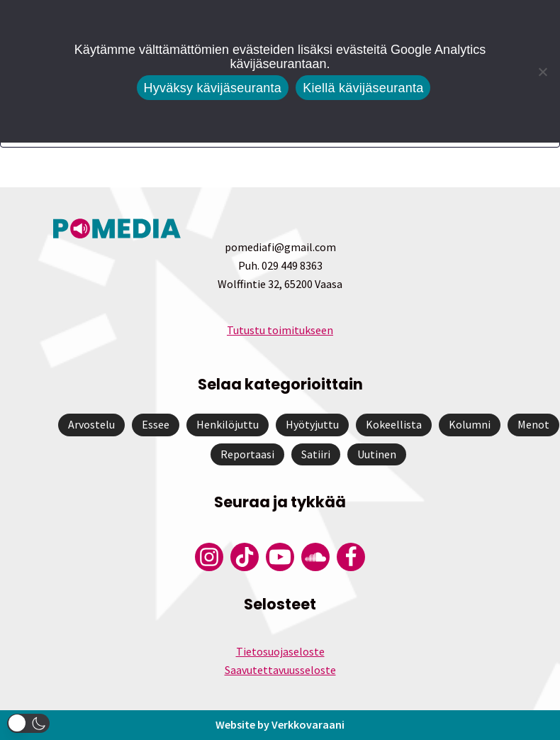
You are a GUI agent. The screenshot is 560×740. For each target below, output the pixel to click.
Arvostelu (91, 424)
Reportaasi (247, 454)
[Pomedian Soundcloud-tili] (315, 557)
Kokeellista (394, 424)
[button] (28, 723)
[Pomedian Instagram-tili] (209, 557)
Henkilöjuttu (228, 424)
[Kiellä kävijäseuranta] (542, 72)
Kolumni (470, 424)
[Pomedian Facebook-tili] (351, 557)
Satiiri (316, 454)
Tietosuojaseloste (280, 651)
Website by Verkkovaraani (280, 724)
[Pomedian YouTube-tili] (280, 557)
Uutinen (377, 454)
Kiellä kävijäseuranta (363, 88)
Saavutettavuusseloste (280, 670)
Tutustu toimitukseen (280, 330)
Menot (533, 424)
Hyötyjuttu (312, 424)
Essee (156, 424)
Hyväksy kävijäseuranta (213, 88)
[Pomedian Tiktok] (245, 557)
